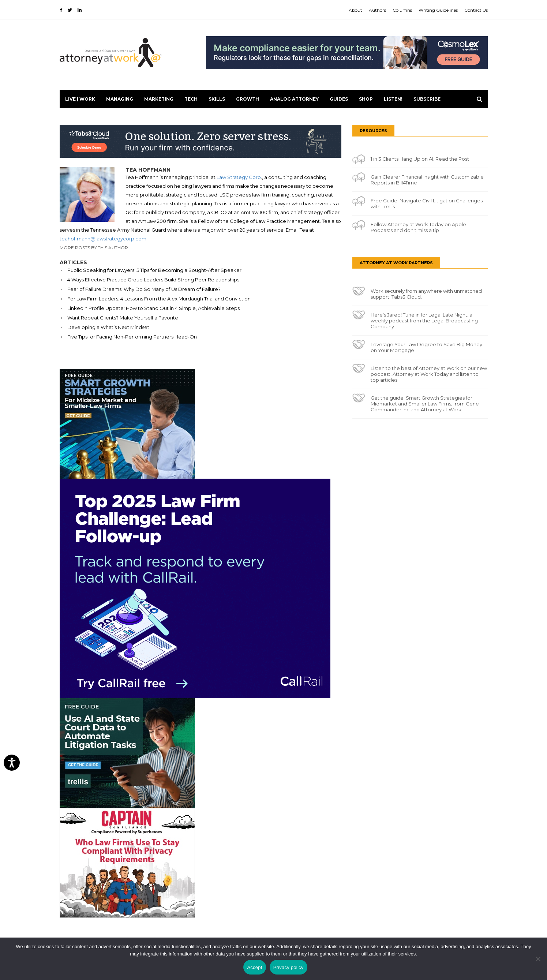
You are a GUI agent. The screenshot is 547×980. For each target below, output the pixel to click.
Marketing (159, 99)
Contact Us (476, 10)
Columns (402, 10)
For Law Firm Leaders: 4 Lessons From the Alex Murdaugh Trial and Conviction (159, 299)
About (355, 10)
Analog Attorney (294, 99)
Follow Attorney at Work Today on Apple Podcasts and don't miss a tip (418, 227)
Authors (377, 10)
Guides (339, 99)
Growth (248, 99)
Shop (366, 99)
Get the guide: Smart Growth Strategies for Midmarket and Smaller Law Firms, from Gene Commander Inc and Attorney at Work (425, 404)
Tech (191, 99)
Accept (254, 967)
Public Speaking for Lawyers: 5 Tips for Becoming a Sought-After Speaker (154, 270)
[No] (538, 959)
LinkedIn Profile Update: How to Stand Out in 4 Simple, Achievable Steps (153, 308)
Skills (217, 99)
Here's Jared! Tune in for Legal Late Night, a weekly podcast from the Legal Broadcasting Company (424, 321)
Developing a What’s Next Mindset (108, 327)
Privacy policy (289, 967)
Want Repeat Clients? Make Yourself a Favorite (123, 318)
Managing (120, 99)
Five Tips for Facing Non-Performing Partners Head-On (132, 337)
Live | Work (80, 99)
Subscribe (427, 99)
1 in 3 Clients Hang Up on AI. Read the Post (420, 159)
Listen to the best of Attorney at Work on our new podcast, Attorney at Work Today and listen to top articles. (429, 374)
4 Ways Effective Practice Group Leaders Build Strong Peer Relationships (153, 280)
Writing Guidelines (438, 10)
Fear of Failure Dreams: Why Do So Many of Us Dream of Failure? (144, 289)
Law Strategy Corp (239, 177)
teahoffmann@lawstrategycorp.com (103, 239)
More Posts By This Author (94, 248)
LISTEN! (393, 99)
